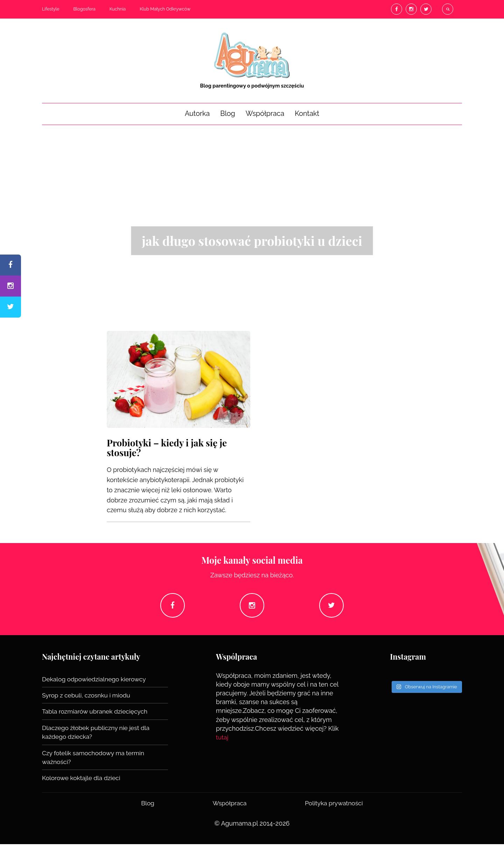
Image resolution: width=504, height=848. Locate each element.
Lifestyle (51, 9)
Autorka (197, 113)
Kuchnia (118, 9)
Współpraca (265, 113)
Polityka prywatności (333, 807)
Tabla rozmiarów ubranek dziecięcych (97, 715)
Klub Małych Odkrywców (165, 9)
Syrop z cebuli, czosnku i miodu (88, 699)
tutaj (222, 741)
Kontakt (307, 113)
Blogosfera (84, 9)
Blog (228, 113)
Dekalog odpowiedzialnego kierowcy (96, 683)
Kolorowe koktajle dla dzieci (82, 782)
